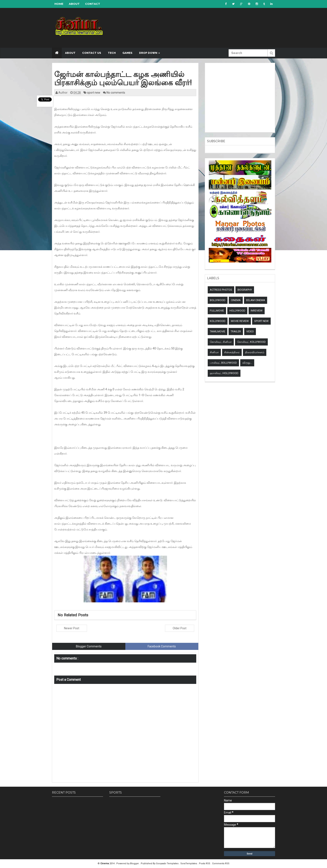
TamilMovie (218, 331)
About (74, 4)
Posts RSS (205, 864)
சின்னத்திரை (232, 352)
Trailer (236, 331)
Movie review (240, 321)
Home (59, 4)
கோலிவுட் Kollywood (251, 342)
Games (127, 53)
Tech (112, 53)
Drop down (150, 53)
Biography (245, 290)
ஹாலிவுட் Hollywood (224, 373)
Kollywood (218, 321)
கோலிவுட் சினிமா (221, 342)
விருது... (247, 363)
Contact (93, 4)
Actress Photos (221, 290)
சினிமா (214, 352)
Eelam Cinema (256, 300)
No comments (116, 93)
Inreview (257, 311)
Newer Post (72, 628)
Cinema (236, 300)
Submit (271, 55)
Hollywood (237, 311)
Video (250, 331)
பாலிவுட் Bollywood (223, 363)
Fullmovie (217, 311)
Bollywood (218, 300)
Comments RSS (221, 864)
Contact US (92, 53)
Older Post (180, 628)
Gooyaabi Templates (167, 864)
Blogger (135, 864)
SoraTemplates (189, 864)
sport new (94, 93)
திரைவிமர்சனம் (255, 352)
